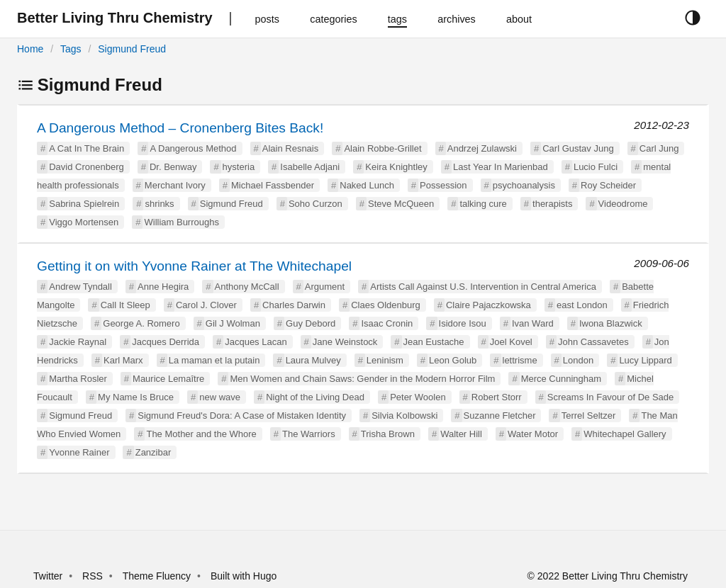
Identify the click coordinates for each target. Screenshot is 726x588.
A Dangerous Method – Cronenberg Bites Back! (180, 128)
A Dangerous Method (193, 148)
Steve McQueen (401, 204)
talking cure (483, 204)
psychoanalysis (524, 185)
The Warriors (309, 434)
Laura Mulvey (313, 360)
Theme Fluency (158, 576)
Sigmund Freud (132, 49)
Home (30, 49)
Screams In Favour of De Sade (610, 397)
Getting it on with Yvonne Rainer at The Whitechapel (194, 266)
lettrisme (520, 360)
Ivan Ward (533, 323)
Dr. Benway (173, 167)
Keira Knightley (396, 167)
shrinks (159, 204)
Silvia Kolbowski (404, 415)
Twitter (48, 576)
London (578, 360)
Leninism (385, 360)
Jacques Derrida (166, 342)
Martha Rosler (78, 379)
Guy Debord (311, 323)
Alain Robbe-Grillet (382, 148)
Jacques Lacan (256, 342)
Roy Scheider (608, 185)
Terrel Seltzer (589, 415)
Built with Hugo (244, 576)
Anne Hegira (163, 287)
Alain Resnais (291, 148)
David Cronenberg (86, 167)
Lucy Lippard (645, 360)
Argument (325, 287)
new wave (220, 397)
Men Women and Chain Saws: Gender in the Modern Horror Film (362, 379)
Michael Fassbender (273, 185)
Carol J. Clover (206, 305)
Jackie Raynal (78, 342)
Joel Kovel (511, 342)
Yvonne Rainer (79, 452)
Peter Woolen (418, 397)
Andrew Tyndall (80, 287)
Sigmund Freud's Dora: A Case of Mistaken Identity (242, 415)
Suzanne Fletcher (500, 415)
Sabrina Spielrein (84, 204)
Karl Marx (123, 360)
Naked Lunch (367, 185)
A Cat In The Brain (86, 148)
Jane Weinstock (345, 342)
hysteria (239, 167)
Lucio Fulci (596, 167)
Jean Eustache (434, 342)
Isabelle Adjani (310, 167)
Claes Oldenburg (386, 305)
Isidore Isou (463, 323)
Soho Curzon (315, 204)
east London (582, 305)
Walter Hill (461, 434)
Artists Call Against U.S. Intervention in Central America (483, 287)
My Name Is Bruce (136, 397)
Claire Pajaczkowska (488, 305)
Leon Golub (453, 360)
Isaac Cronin (387, 323)
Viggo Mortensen (84, 222)
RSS (93, 576)
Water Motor (533, 434)
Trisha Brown (388, 434)
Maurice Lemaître (168, 379)
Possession (443, 185)
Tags (71, 49)
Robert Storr (497, 397)
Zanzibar (153, 452)
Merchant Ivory (175, 185)
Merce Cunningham (561, 379)
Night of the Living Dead (315, 397)
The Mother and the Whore (201, 434)
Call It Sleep (125, 305)
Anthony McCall (247, 287)
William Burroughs (181, 222)
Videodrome (623, 204)
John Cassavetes (593, 342)
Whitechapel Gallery (625, 434)
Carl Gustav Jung (578, 148)
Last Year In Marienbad (501, 167)
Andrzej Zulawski (482, 148)
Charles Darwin (294, 305)
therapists (552, 204)
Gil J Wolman (233, 323)
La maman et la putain (214, 360)
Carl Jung (659, 148)
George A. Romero (141, 323)
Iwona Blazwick (611, 323)
